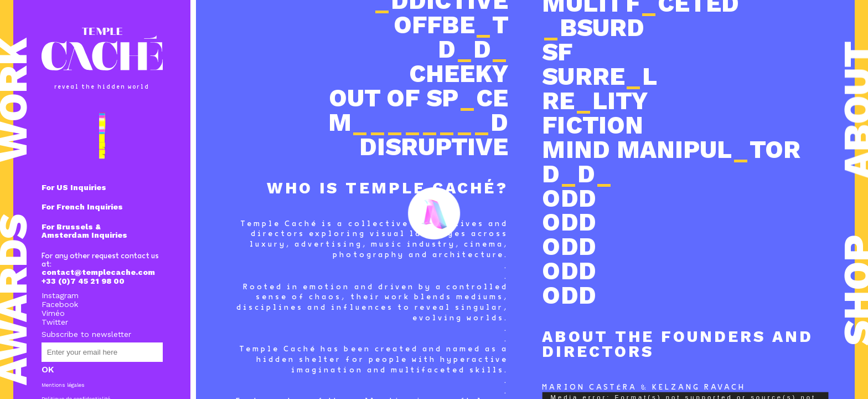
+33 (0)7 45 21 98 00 (83, 281)
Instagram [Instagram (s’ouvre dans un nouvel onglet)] (60, 295)
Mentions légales (63, 385)
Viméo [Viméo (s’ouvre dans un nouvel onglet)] (53, 313)
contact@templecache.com (98, 272)
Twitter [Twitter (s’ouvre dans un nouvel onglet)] (55, 322)
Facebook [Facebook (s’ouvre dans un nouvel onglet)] (60, 304)
